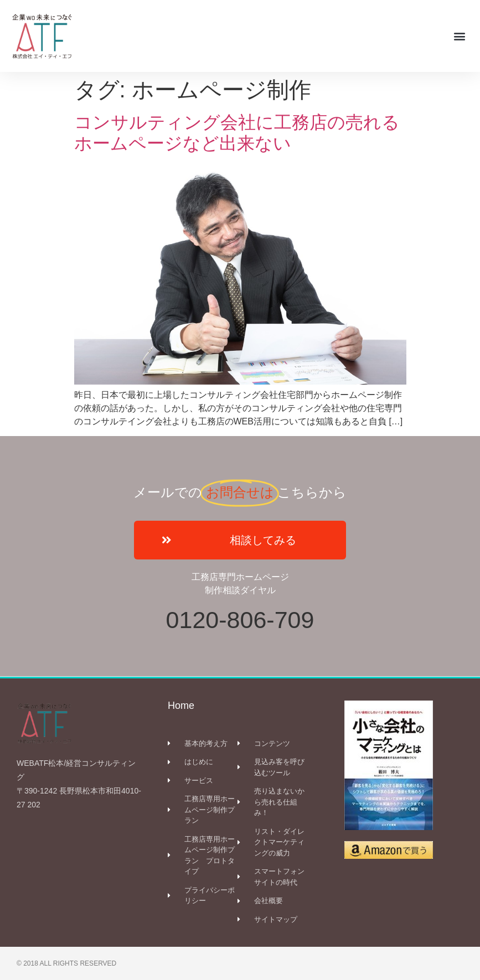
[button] (460, 36)
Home (181, 706)
